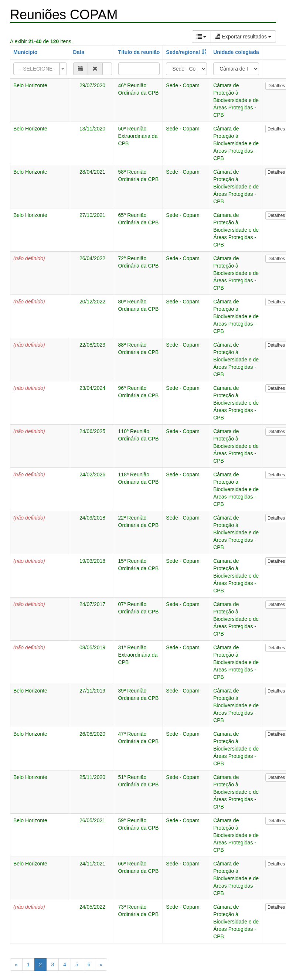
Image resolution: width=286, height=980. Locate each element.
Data (79, 52)
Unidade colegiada (236, 52)
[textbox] (38, 69)
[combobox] (40, 69)
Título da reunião (139, 52)
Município (25, 52)
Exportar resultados (243, 37)
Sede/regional (183, 52)
